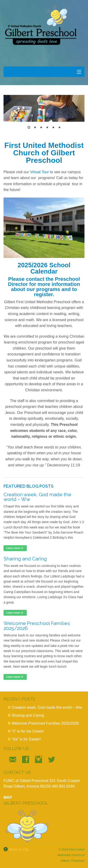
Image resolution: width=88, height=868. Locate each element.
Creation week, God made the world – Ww (37, 497)
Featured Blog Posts (29, 486)
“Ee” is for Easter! (26, 739)
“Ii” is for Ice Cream (28, 731)
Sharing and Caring (25, 559)
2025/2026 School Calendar (44, 268)
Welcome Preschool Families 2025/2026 (37, 626)
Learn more (15, 548)
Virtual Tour (39, 172)
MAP (8, 797)
